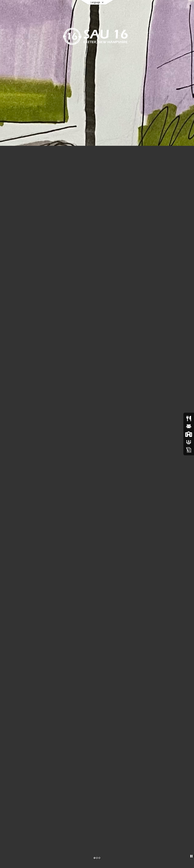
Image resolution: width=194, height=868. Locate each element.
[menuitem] (34, 17)
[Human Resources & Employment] (189, 426)
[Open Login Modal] (177, 7)
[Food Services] (189, 418)
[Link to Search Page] (166, 6)
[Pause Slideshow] (191, 856)
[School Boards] (189, 442)
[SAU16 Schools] (189, 434)
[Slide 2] (97, 858)
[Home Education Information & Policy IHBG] (189, 450)
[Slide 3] (99, 858)
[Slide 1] (95, 858)
